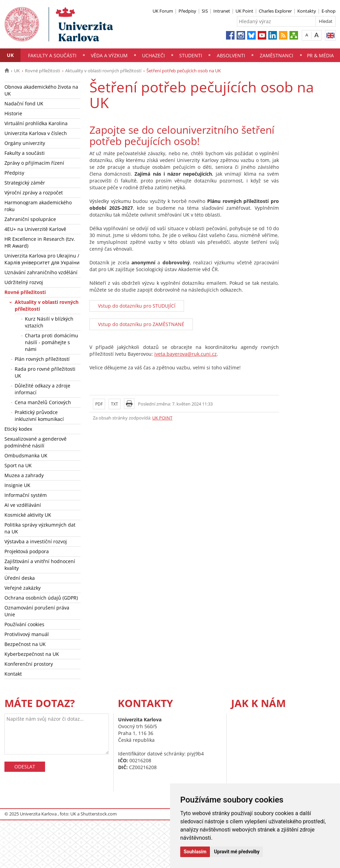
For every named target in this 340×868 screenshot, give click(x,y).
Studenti (191, 55)
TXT (115, 404)
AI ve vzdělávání (23, 505)
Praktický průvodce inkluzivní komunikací (39, 416)
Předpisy (187, 11)
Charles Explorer (275, 11)
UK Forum (163, 11)
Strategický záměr (25, 183)
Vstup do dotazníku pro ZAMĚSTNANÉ (141, 324)
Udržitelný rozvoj (24, 282)
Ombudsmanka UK (26, 455)
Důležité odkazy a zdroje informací (42, 389)
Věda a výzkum (109, 55)
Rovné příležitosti (42, 71)
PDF (99, 404)
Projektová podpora (27, 551)
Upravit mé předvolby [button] (237, 852)
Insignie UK (17, 485)
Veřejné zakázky (23, 588)
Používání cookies (24, 624)
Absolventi (231, 55)
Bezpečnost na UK (25, 644)
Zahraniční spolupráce (30, 219)
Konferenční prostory (29, 664)
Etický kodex (18, 429)
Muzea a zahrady (24, 475)
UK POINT (162, 418)
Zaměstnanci (277, 55)
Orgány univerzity (25, 143)
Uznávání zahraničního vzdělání (41, 272)
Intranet (222, 11)
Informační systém (26, 495)
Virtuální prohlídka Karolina (36, 123)
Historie (13, 113)
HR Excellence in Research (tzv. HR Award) (40, 242)
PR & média (320, 55)
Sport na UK (18, 465)
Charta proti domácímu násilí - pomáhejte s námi (52, 342)
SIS (205, 11)
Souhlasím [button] (195, 852)
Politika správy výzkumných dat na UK (40, 528)
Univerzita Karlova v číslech (36, 133)
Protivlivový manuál (27, 634)
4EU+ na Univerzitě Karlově (35, 229)
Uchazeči (153, 55)
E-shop (329, 11)
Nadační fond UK (24, 104)
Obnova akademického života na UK (41, 90)
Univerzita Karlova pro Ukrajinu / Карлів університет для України (42, 259)
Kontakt (13, 674)
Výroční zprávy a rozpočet (34, 193)
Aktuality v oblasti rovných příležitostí (103, 71)
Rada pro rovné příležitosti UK (45, 372)
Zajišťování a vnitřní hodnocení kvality (40, 565)
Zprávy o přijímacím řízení (34, 163)
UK (10, 55)
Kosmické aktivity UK (28, 515)
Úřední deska (20, 578)
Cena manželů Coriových (43, 402)
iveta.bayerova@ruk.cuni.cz (186, 354)
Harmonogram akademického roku (38, 206)
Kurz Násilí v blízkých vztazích (49, 322)
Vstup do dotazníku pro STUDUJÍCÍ (137, 306)
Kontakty (307, 11)
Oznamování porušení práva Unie (37, 611)
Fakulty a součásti (52, 55)
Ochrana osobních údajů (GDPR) (41, 598)
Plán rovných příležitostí (42, 359)
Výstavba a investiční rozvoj (36, 541)
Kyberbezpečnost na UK (32, 654)
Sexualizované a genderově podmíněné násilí (36, 442)
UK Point (244, 11)
